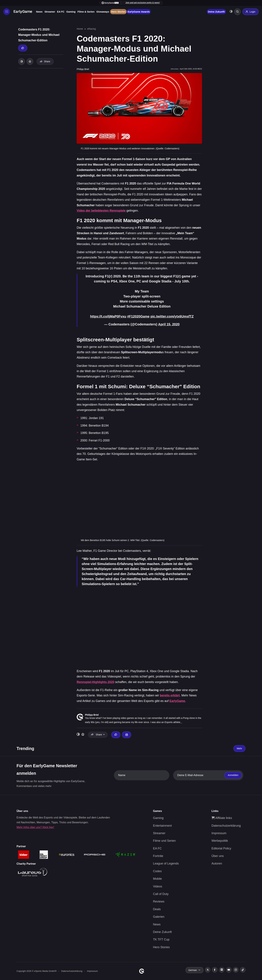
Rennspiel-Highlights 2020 (95, 682)
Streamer (50, 12)
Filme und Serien (164, 841)
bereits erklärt (170, 695)
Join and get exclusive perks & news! (143, 3)
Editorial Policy (221, 848)
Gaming (71, 12)
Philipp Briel (92, 715)
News (39, 12)
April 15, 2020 (169, 324)
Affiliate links (222, 818)
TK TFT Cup (161, 939)
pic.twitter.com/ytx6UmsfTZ (172, 316)
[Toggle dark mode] (231, 12)
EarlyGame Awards (139, 12)
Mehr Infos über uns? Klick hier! (35, 827)
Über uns (218, 856)
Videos (158, 886)
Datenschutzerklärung (226, 825)
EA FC (61, 12)
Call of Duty (161, 894)
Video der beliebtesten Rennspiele (101, 211)
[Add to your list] (30, 61)
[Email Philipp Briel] (126, 734)
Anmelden (233, 775)
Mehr (239, 748)
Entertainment (162, 825)
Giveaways (103, 12)
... (181, 722)
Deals (157, 909)
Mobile (157, 879)
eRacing (91, 29)
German (193, 970)
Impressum (219, 833)
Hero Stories (119, 12)
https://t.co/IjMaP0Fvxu (108, 316)
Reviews (159, 901)
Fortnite (158, 856)
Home (80, 29)
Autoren (217, 863)
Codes (157, 871)
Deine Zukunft (162, 932)
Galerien (159, 917)
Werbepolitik (220, 841)
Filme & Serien (86, 12)
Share (45, 61)
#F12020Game (138, 316)
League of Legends (166, 863)
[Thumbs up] (23, 48)
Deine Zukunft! (216, 12)
